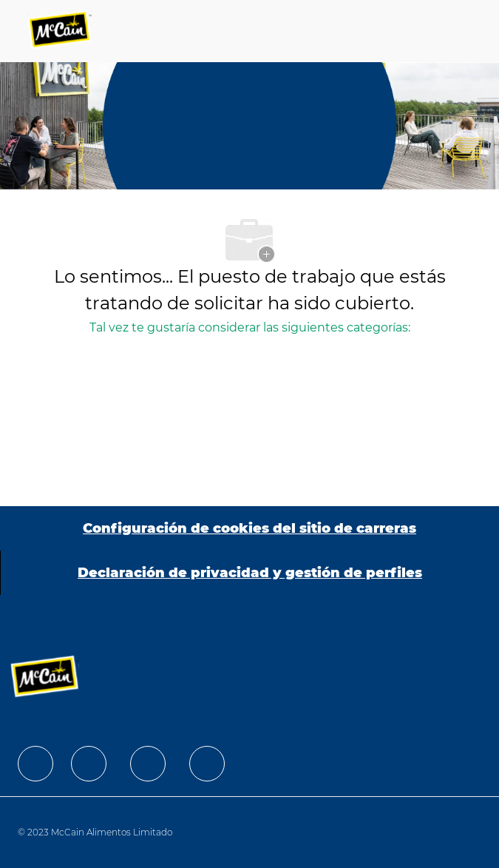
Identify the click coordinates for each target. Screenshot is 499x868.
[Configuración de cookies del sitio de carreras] (249, 528)
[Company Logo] (61, 31)
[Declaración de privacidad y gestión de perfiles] (250, 573)
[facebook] (35, 764)
